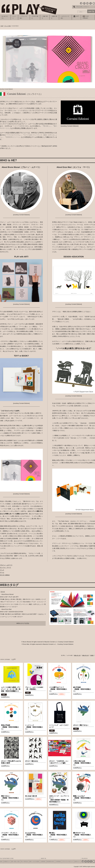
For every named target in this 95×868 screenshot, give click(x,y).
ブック (2, 570)
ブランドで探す (8, 26)
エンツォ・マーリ (5, 567)
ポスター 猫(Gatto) (32, 761)
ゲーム (2, 572)
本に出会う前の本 (31, 796)
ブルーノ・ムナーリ (6, 565)
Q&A (1, 861)
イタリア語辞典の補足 (21, 126)
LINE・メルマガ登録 (34, 861)
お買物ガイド (82, 12)
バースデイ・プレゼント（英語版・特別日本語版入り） (10, 835)
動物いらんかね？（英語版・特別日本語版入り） (82, 798)
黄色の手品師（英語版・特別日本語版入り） (10, 727)
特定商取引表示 (50, 861)
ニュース (14, 17)
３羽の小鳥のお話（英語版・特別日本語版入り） (82, 763)
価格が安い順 (77, 655)
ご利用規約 (58, 861)
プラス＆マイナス (13, 135)
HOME (2, 26)
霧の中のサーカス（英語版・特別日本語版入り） (82, 835)
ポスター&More (5, 575)
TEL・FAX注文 (24, 861)
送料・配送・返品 (15, 861)
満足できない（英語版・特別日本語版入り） (10, 798)
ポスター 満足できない (81, 725)
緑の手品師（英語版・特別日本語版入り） (82, 689)
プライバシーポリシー (68, 861)
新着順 (92, 655)
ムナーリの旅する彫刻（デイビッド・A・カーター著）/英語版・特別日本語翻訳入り (11, 689)
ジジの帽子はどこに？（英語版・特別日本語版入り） (58, 689)
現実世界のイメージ (13, 137)
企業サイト (77, 861)
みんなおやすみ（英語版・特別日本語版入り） (34, 835)
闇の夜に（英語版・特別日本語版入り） (58, 835)
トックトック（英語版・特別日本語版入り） (34, 727)
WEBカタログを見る (23, 623)
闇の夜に (47, 126)
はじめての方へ (5, 17)
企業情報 (43, 861)
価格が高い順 (85, 655)
